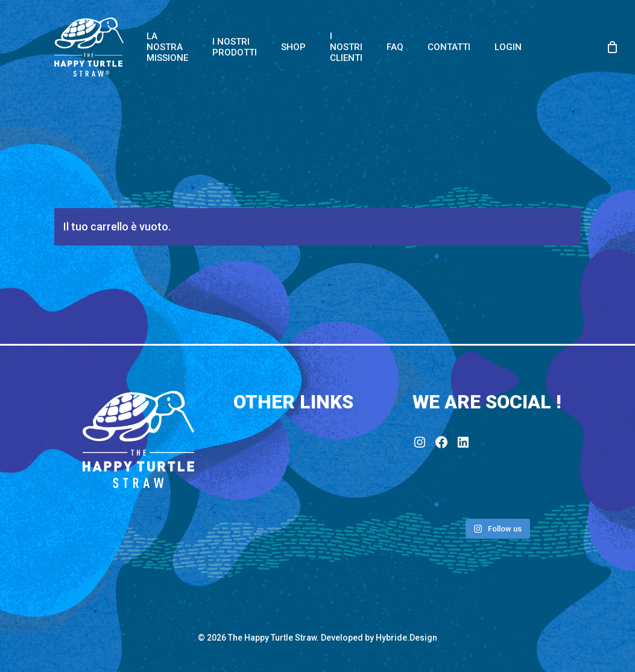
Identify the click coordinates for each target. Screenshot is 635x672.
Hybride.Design (406, 638)
